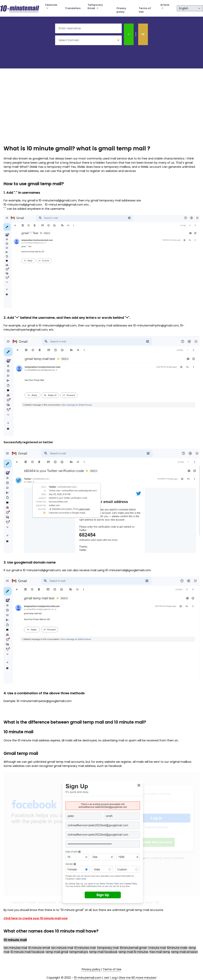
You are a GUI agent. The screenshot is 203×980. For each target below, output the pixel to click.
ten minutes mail (15, 948)
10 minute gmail (49, 148)
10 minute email (39, 948)
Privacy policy (121, 10)
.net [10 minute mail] (106, 978)
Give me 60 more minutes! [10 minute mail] (138, 978)
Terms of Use (145, 10)
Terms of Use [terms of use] (112, 969)
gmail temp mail (122, 148)
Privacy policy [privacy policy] (91, 969)
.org (114, 978)
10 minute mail (129, 722)
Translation (73, 8)
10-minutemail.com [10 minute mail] (88, 978)
